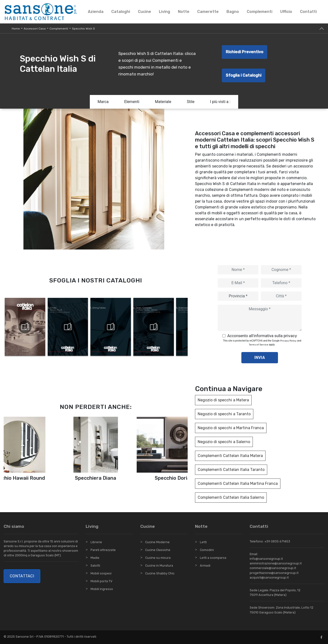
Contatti (308, 12)
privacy (290, 336)
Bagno (233, 12)
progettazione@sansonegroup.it (274, 573)
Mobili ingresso (102, 589)
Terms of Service (259, 345)
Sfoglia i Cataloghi (244, 75)
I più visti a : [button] (220, 102)
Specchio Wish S (83, 29)
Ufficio (286, 12)
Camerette (208, 12)
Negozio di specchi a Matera (223, 400)
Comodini (207, 550)
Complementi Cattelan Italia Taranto (231, 470)
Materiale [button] (163, 102)
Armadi (205, 566)
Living (164, 12)
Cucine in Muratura (159, 566)
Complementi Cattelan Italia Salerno (231, 497)
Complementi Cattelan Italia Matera (230, 456)
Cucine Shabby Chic (160, 573)
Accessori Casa (35, 29)
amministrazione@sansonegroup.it (276, 563)
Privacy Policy (288, 341)
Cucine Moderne (157, 542)
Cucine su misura (158, 558)
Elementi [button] (132, 102)
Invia (260, 358)
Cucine (144, 12)
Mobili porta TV (101, 581)
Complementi (260, 12)
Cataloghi (121, 12)
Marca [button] (103, 102)
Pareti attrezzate (103, 550)
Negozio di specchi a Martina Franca (231, 428)
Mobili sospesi (101, 573)
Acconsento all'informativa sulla (262, 336)
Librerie (96, 542)
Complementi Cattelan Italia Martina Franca (238, 483)
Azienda (96, 12)
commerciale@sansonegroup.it (273, 568)
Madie (95, 558)
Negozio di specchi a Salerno (224, 442)
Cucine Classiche (158, 550)
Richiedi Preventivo (245, 52)
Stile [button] (191, 102)
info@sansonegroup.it (266, 559)
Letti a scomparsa (213, 558)
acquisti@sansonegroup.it (269, 577)
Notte (184, 12)
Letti (203, 542)
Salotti (95, 566)
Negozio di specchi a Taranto (224, 414)
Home (16, 29)
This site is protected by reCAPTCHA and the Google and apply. (262, 343)
